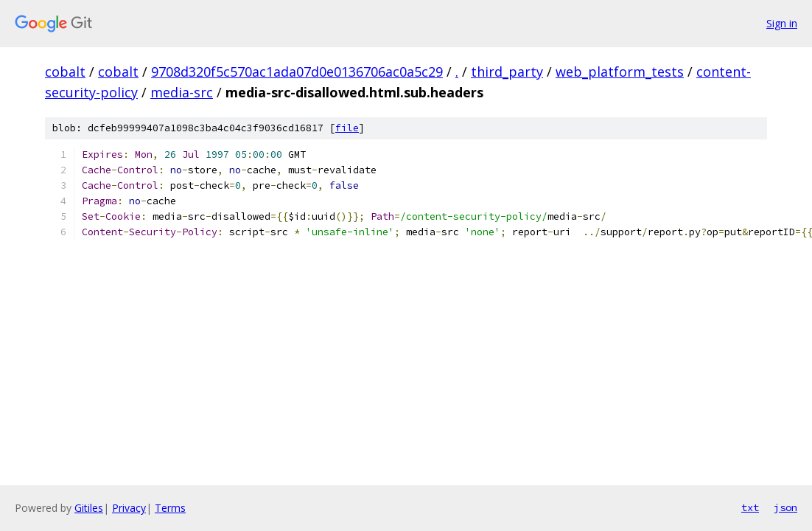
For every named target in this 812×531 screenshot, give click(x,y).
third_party (507, 72)
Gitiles (89, 508)
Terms (170, 508)
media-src (182, 92)
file (347, 128)
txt (750, 507)
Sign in (782, 23)
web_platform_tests (620, 72)
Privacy (129, 508)
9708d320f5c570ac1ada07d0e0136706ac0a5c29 (297, 72)
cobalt (65, 72)
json (785, 507)
